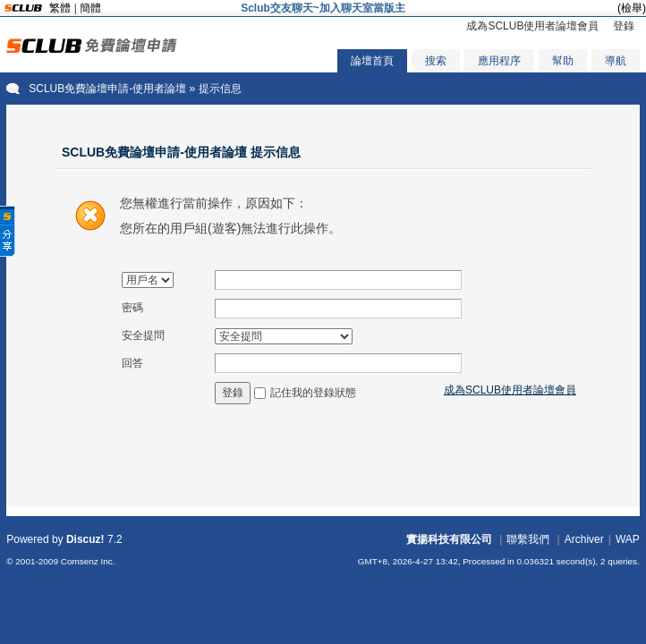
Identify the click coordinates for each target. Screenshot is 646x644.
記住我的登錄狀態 (313, 393)
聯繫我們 (528, 539)
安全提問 (143, 335)
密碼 (132, 308)
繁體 (60, 8)
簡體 (90, 8)
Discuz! (85, 539)
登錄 (624, 26)
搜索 (436, 61)
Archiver (584, 539)
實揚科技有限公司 (449, 539)
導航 (616, 61)
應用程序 (499, 61)
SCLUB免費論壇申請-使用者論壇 (107, 89)
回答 (132, 363)
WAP (628, 539)
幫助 (563, 61)
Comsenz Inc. (88, 561)
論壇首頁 (372, 61)
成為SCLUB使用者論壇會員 (532, 26)
